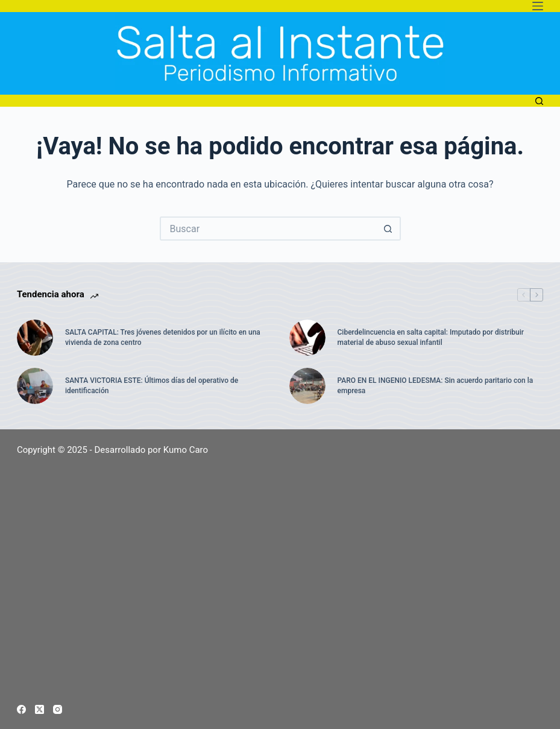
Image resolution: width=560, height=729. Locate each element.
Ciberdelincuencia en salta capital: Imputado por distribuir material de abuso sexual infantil (431, 337)
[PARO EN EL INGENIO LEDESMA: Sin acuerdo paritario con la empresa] (307, 386)
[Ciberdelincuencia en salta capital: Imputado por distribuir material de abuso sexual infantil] (307, 338)
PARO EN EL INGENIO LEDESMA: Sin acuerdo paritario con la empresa (436, 386)
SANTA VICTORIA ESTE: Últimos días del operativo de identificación (152, 386)
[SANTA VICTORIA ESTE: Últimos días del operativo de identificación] (35, 386)
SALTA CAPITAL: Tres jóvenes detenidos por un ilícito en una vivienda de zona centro (163, 337)
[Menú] (538, 6)
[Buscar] (539, 101)
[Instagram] (58, 709)
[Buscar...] (268, 229)
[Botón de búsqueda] (389, 229)
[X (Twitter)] (39, 709)
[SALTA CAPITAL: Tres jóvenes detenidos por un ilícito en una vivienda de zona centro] (35, 338)
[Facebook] (21, 709)
